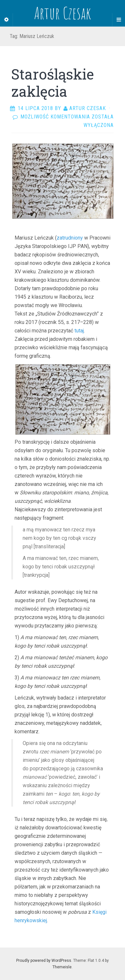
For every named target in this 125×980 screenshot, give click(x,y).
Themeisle (62, 967)
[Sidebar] (6, 20)
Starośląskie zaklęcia (53, 83)
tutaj (79, 331)
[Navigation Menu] (119, 20)
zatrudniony (70, 238)
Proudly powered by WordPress (44, 961)
